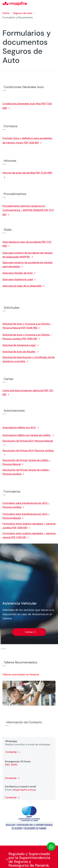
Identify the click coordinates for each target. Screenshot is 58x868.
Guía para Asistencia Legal (18, 279)
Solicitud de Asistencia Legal (19, 345)
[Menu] (54, 4)
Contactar (11, 752)
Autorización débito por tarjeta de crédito (27, 435)
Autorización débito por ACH (19, 427)
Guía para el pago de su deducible (22, 286)
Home (6, 13)
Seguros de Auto (23, 13)
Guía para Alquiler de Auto (18, 273)
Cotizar (29, 632)
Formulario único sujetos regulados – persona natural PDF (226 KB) (29, 535)
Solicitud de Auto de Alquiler (19, 352)
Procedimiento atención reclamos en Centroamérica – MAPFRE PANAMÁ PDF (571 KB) (28, 210)
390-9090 (11, 765)
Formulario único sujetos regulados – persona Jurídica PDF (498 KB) (29, 526)
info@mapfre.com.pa (24, 790)
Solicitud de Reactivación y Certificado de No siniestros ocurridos (29, 359)
